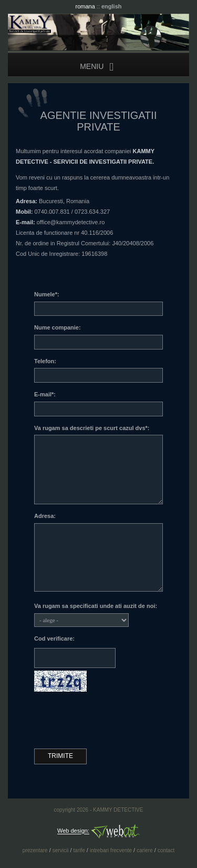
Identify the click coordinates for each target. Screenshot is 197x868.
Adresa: (45, 516)
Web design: (73, 831)
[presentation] (114, 720)
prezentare (35, 850)
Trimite (60, 756)
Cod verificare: (54, 638)
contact (166, 850)
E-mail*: (45, 394)
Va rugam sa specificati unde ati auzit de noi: (96, 606)
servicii (61, 850)
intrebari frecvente (111, 850)
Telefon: (45, 361)
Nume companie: (58, 327)
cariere (145, 850)
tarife (79, 850)
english (112, 6)
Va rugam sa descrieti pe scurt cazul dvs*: (92, 428)
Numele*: (47, 294)
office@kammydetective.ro (71, 222)
